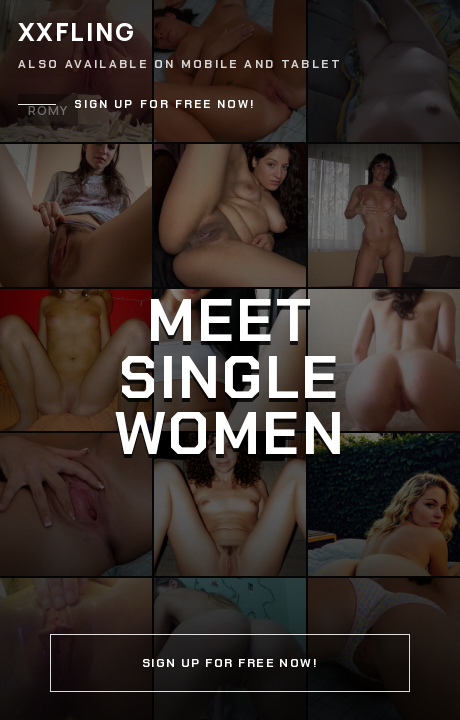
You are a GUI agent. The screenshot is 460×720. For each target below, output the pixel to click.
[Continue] (230, 360)
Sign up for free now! (165, 104)
